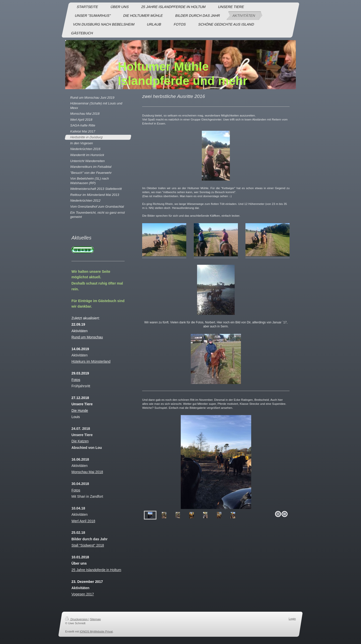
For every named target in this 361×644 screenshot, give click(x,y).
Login (292, 619)
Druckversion (77, 619)
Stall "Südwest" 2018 (88, 545)
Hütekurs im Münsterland (91, 361)
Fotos (76, 490)
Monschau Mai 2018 (87, 472)
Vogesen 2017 (83, 594)
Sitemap (95, 619)
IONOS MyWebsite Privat (96, 631)
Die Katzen (80, 441)
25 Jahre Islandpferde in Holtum (96, 570)
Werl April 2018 (83, 521)
